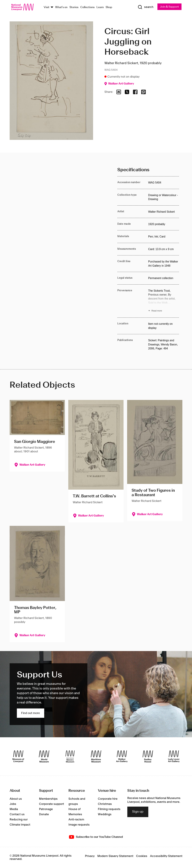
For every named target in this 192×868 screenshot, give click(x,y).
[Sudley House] (148, 757)
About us (16, 799)
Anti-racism (76, 820)
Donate (44, 814)
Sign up (138, 812)
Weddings (105, 814)
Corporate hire (108, 799)
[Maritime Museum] (96, 757)
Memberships (48, 799)
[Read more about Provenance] (164, 301)
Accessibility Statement (166, 856)
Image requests (79, 825)
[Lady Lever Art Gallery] (174, 757)
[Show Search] (145, 7)
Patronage (46, 809)
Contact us (17, 814)
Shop (109, 8)
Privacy (90, 856)
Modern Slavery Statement (115, 856)
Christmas (105, 804)
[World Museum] (44, 757)
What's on (61, 8)
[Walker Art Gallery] (122, 757)
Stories (74, 8)
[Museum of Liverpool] (18, 757)
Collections (87, 8)
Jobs (13, 804)
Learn (100, 8)
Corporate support (52, 804)
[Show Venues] (52, 8)
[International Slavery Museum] (70, 757)
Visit (47, 8)
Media (14, 809)
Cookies (142, 856)
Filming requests (109, 809)
